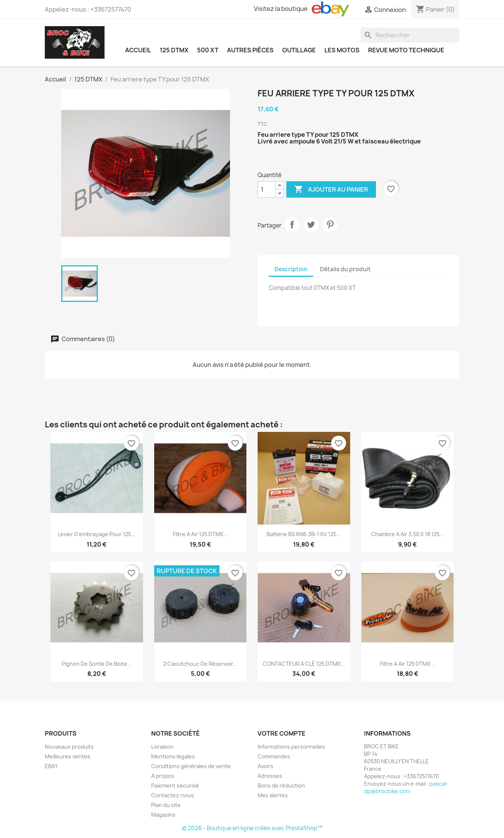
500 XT (208, 50)
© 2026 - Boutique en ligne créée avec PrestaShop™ (252, 828)
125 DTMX (174, 50)
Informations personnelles (291, 747)
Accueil (138, 50)
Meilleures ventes (68, 756)
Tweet (311, 225)
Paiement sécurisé (175, 786)
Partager (292, 225)
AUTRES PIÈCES (250, 50)
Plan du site (166, 805)
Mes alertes (273, 795)
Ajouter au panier (331, 189)
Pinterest (330, 225)
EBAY (51, 766)
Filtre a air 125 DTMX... (200, 534)
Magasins (163, 815)
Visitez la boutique (301, 9)
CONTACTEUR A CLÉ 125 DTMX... (304, 664)
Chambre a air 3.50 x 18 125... (407, 534)
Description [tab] (291, 269)
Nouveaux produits (69, 747)
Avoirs (265, 766)
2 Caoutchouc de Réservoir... (200, 664)
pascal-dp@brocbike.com (406, 787)
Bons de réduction (281, 786)
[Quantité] (267, 189)
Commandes (274, 756)
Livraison (162, 747)
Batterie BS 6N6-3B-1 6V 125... (304, 534)
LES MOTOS (342, 50)
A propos (163, 776)
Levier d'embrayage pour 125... (97, 534)
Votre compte (281, 733)
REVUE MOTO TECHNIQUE (406, 50)
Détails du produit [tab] (345, 269)
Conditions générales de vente (191, 766)
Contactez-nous (173, 795)
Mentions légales (173, 756)
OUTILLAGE (299, 50)
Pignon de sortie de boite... (97, 664)
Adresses (270, 776)
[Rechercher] (410, 35)
